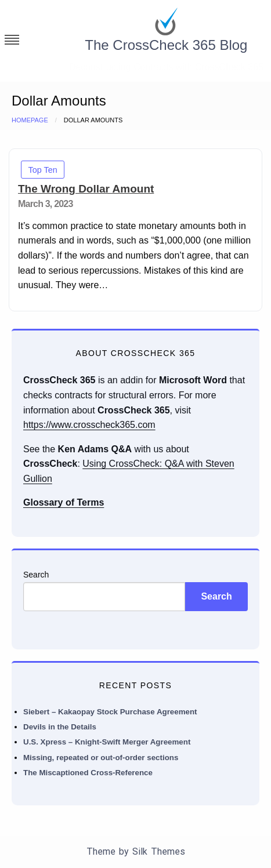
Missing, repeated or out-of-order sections (101, 758)
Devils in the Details (60, 727)
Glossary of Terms (64, 502)
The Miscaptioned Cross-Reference (88, 773)
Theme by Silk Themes (136, 851)
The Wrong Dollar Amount (86, 189)
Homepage (30, 120)
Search (36, 575)
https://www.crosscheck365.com (89, 425)
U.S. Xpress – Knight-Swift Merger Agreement (107, 742)
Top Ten (43, 170)
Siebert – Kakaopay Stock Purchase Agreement (110, 712)
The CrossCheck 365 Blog (166, 45)
